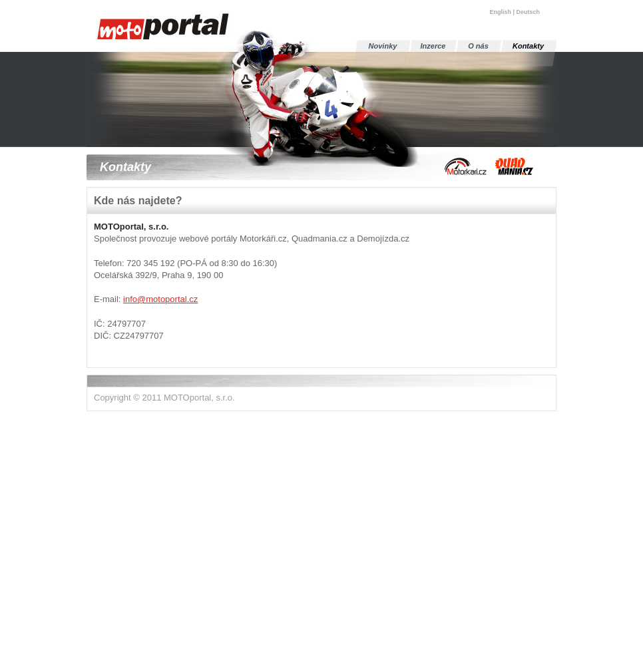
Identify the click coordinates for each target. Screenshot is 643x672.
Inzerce (433, 46)
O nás (478, 46)
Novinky (383, 46)
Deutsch (528, 12)
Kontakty (528, 46)
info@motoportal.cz (160, 299)
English (500, 12)
